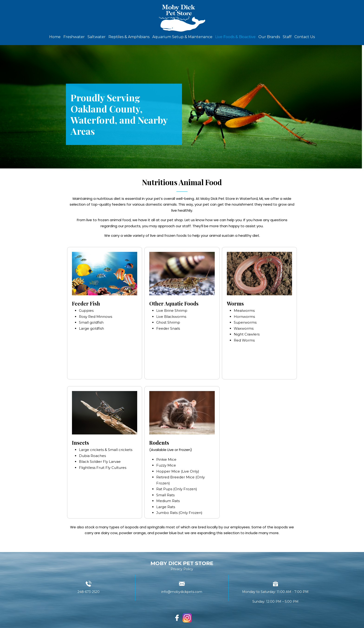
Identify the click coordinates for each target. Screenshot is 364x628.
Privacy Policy (182, 569)
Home (55, 37)
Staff (287, 37)
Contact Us (305, 37)
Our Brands (269, 37)
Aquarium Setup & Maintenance (182, 37)
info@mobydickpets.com (182, 592)
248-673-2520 (89, 592)
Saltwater (97, 37)
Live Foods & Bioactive (235, 37)
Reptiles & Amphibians (129, 37)
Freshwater (74, 37)
